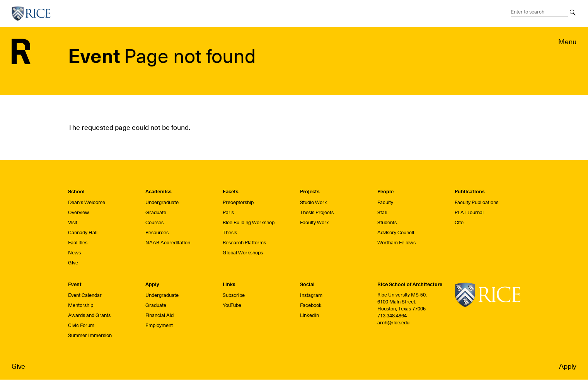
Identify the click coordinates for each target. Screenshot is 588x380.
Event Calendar (85, 295)
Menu (567, 42)
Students (387, 222)
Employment (159, 325)
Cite (459, 222)
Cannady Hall (83, 233)
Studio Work (314, 202)
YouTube (232, 305)
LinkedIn (309, 315)
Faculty (385, 202)
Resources (157, 233)
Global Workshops (243, 253)
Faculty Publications (476, 202)
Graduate (156, 212)
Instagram (311, 295)
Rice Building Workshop (249, 222)
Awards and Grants (89, 315)
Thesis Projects (317, 212)
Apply (568, 366)
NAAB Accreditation (168, 243)
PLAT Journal (469, 212)
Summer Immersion (90, 335)
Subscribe (234, 295)
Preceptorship (238, 202)
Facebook (311, 305)
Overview (78, 212)
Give (18, 366)
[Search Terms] (539, 12)
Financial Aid (159, 315)
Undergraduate (162, 202)
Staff (383, 212)
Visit (73, 222)
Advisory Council (396, 233)
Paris (228, 212)
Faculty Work (314, 222)
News (74, 253)
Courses (154, 222)
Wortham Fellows (396, 243)
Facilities (78, 243)
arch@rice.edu (393, 323)
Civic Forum (81, 325)
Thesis (230, 233)
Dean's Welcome (87, 202)
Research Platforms (244, 243)
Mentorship (81, 305)
